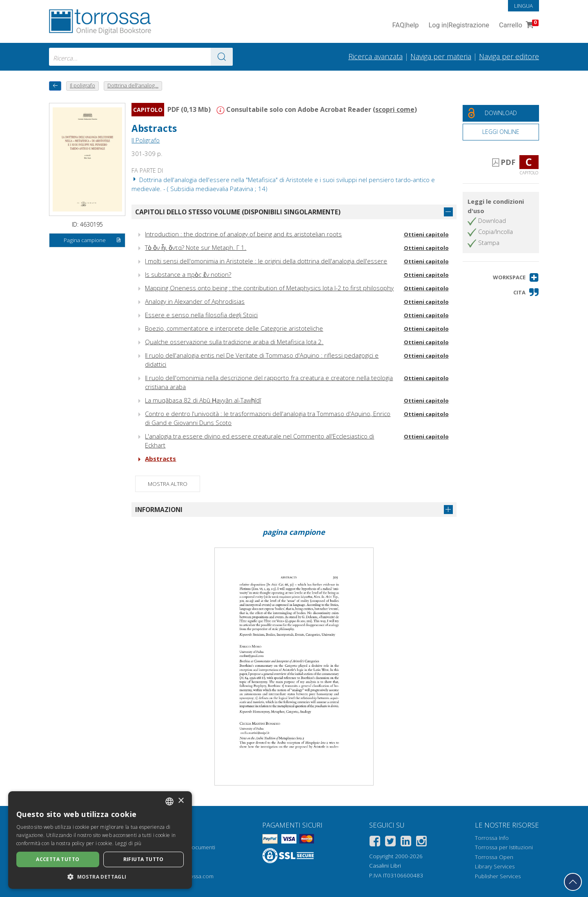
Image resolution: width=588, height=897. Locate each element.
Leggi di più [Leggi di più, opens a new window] (128, 843)
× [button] (181, 801)
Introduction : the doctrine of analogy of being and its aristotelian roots (243, 234)
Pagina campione (93, 240)
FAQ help (405, 26)
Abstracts (154, 128)
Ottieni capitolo (426, 234)
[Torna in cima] (573, 882)
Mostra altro (168, 484)
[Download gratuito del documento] (501, 113)
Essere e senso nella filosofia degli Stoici (201, 315)
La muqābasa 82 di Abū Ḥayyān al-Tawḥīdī (203, 400)
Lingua (523, 6)
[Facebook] (375, 842)
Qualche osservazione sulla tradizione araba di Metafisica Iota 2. (234, 342)
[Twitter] (390, 842)
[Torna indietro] (55, 86)
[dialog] (100, 840)
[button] (516, 277)
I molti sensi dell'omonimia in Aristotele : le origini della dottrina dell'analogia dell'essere (266, 261)
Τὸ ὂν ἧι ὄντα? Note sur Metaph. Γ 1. (196, 247)
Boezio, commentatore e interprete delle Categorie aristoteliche (234, 328)
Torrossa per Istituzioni (504, 847)
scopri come (395, 109)
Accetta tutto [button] (58, 859)
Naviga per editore (509, 56)
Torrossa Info (492, 838)
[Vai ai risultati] (222, 57)
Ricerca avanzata (375, 56)
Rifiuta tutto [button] (144, 859)
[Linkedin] (406, 842)
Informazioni (159, 510)
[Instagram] (421, 842)
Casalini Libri (385, 866)
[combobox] (141, 57)
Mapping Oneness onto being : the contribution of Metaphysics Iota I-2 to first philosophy (269, 288)
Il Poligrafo (146, 140)
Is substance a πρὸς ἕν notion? (188, 274)
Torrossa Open (494, 857)
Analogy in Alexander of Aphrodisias (195, 301)
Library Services (495, 866)
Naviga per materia (441, 56)
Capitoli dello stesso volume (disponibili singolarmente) (238, 212)
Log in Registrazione (459, 26)
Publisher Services (498, 876)
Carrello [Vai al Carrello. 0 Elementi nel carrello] (518, 26)
